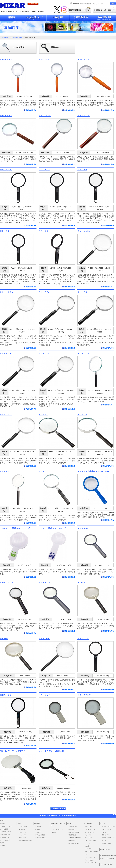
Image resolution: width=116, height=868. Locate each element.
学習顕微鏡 (72, 829)
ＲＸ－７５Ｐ (44, 695)
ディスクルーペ (89, 832)
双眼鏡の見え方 (5, 837)
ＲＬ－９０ (43, 414)
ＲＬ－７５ (82, 414)
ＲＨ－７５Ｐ (44, 582)
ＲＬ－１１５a (84, 231)
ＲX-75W (4, 639)
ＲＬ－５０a (44, 353)
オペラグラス (22, 838)
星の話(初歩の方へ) (41, 838)
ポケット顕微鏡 (73, 827)
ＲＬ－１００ (6, 414)
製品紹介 (5, 38)
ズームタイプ (22, 835)
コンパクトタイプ (24, 827)
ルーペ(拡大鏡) (17, 38)
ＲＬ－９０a (44, 292)
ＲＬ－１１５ (83, 353)
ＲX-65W (81, 582)
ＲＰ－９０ (82, 170)
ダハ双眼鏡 (22, 829)
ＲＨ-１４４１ (6, 59)
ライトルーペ (89, 843)
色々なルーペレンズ (91, 863)
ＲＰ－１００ (44, 170)
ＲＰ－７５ (5, 231)
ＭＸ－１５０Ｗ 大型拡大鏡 (51, 751)
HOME (2, 821)
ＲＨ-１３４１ (6, 116)
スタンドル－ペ (89, 835)
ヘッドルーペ (89, 838)
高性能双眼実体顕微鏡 (75, 838)
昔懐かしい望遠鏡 (40, 835)
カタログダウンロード (6, 826)
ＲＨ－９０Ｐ (83, 528)
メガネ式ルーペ (89, 849)
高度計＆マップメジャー (108, 843)
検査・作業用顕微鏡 (74, 832)
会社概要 (3, 846)
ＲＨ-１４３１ (45, 59)
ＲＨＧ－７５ (83, 639)
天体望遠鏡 (38, 827)
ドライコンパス (106, 832)
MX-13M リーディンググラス (13, 751)
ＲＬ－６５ (5, 471)
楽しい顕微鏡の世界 (74, 843)
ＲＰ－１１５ (6, 170)
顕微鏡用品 (72, 840)
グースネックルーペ (91, 840)
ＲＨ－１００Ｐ (7, 582)
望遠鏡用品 (38, 832)
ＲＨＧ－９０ (6, 695)
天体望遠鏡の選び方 (6, 832)
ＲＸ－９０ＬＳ (84, 695)
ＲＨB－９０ (44, 639)
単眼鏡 (54, 832)
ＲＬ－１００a (6, 292)
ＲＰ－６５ (43, 231)
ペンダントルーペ (90, 857)
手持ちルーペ (89, 827)
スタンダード (22, 832)
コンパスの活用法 (5, 840)
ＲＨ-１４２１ (83, 59)
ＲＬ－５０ (43, 471)
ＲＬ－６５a (5, 353)
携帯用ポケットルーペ (91, 829)
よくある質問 (4, 829)
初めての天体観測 (5, 835)
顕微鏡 (2, 843)
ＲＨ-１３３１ (45, 116)
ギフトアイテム (89, 860)
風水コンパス (105, 835)
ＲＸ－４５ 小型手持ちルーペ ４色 (93, 471)
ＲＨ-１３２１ (83, 116)
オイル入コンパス (106, 829)
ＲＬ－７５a (83, 292)
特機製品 (38, 829)
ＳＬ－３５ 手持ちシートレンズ (15, 528)
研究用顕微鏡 (72, 835)
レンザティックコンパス (108, 827)
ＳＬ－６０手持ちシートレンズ (52, 528)
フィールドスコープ (57, 829)
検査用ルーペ (89, 846)
